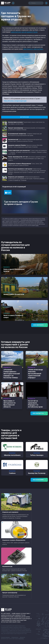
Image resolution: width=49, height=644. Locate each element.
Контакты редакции (5, 637)
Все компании (39, 480)
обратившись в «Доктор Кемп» (33, 49)
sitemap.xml (22, 637)
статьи (37, 225)
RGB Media (21, 639)
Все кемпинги (39, 325)
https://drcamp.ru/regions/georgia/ (15, 101)
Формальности (15, 637)
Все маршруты (39, 413)
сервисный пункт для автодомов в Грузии (24, 32)
